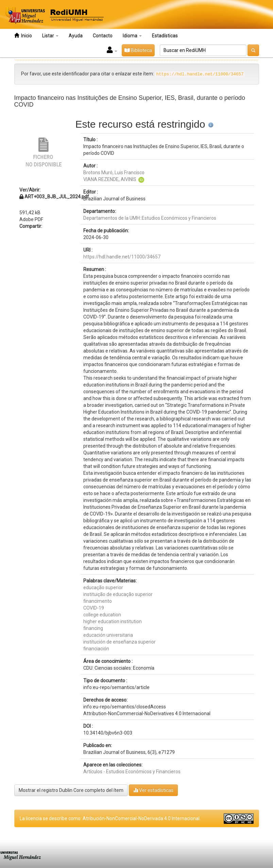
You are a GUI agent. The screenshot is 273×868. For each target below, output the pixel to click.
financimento (98, 601)
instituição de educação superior (118, 594)
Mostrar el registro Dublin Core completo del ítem (71, 790)
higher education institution (113, 621)
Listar (50, 36)
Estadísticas (165, 36)
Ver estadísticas (153, 790)
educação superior (103, 587)
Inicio (23, 35)
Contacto (103, 36)
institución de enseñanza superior (120, 642)
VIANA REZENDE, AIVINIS (110, 179)
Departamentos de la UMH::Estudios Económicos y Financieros (150, 218)
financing (93, 628)
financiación (96, 649)
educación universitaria (108, 635)
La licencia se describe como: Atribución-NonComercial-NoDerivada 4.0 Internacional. (110, 818)
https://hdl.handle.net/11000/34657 (122, 257)
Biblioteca (138, 50)
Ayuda (76, 36)
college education (102, 615)
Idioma (132, 36)
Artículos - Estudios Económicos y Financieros (132, 772)
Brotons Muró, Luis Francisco (114, 173)
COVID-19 (94, 608)
